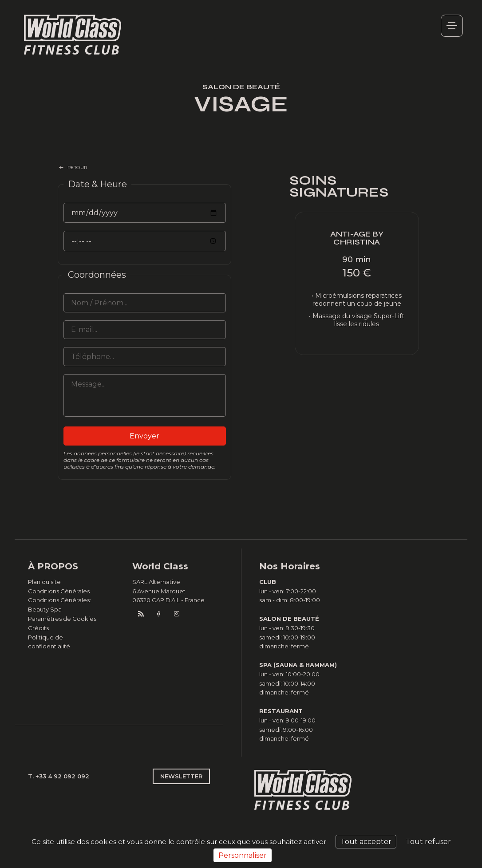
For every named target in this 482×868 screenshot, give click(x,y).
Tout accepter (366, 842)
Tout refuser (428, 842)
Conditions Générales (59, 591)
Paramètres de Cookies (62, 619)
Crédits (38, 628)
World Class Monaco (73, 35)
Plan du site (44, 582)
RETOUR (77, 168)
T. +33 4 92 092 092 (59, 776)
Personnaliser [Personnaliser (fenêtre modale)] (243, 855)
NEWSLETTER (181, 776)
